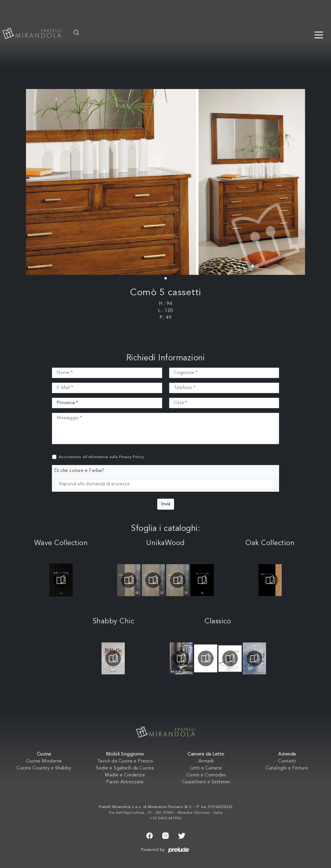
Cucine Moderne (44, 761)
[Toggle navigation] (319, 34)
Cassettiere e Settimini (206, 782)
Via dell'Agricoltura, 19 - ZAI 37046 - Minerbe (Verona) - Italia (165, 813)
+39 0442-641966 (165, 818)
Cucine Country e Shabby (44, 768)
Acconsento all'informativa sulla (102, 457)
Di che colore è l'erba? (79, 471)
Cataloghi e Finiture (287, 768)
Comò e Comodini (206, 775)
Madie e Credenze (125, 775)
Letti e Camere (206, 768)
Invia (166, 504)
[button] (166, 278)
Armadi (206, 761)
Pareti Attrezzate (125, 782)
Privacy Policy (131, 457)
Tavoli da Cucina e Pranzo (125, 761)
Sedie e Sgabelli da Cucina (125, 768)
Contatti (287, 761)
